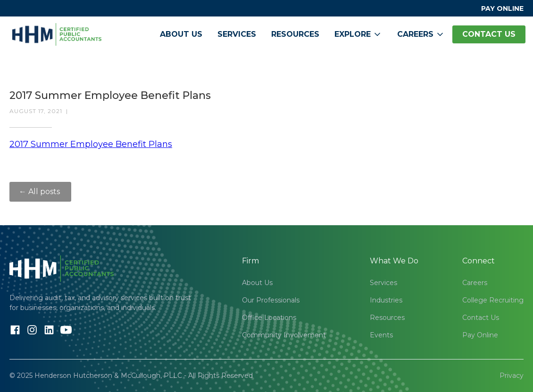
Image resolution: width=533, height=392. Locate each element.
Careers (475, 283)
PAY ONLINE (502, 8)
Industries (386, 300)
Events (381, 335)
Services (237, 34)
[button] (358, 34)
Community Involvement (284, 335)
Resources (295, 34)
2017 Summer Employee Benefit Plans (91, 144)
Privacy (512, 376)
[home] (57, 34)
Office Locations (269, 318)
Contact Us (481, 318)
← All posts (40, 192)
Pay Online (480, 335)
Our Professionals (271, 300)
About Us (181, 34)
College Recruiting (493, 300)
